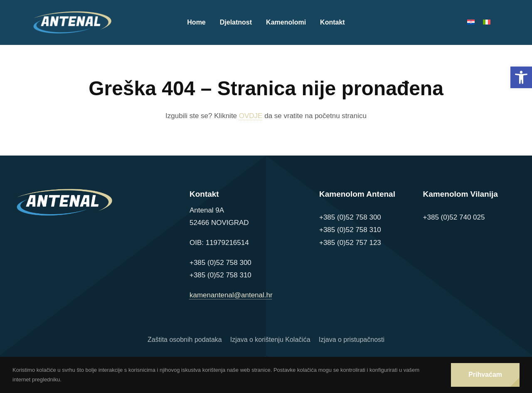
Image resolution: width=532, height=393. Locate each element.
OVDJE (251, 116)
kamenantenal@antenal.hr (231, 295)
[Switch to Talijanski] (491, 22)
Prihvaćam (485, 374)
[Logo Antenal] (72, 15)
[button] (521, 77)
